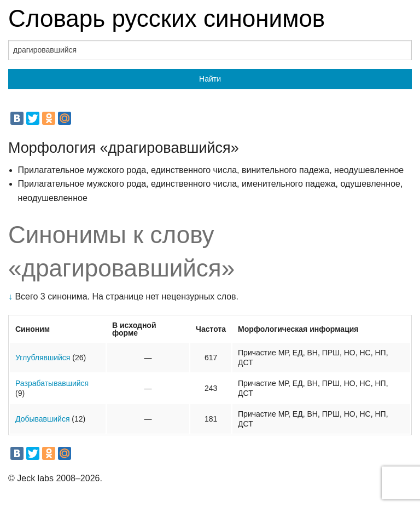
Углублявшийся (43, 358)
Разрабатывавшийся (52, 383)
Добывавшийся (42, 419)
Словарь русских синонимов (167, 18)
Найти (210, 79)
